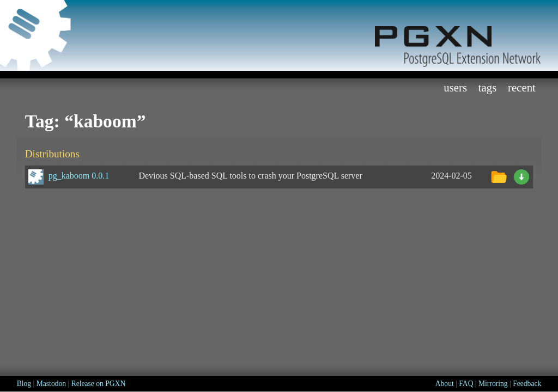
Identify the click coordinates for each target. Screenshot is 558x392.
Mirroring (493, 384)
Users (455, 87)
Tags (488, 87)
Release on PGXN (99, 384)
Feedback (527, 384)
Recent (522, 87)
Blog (24, 384)
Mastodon (51, 384)
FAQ (466, 384)
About (445, 384)
